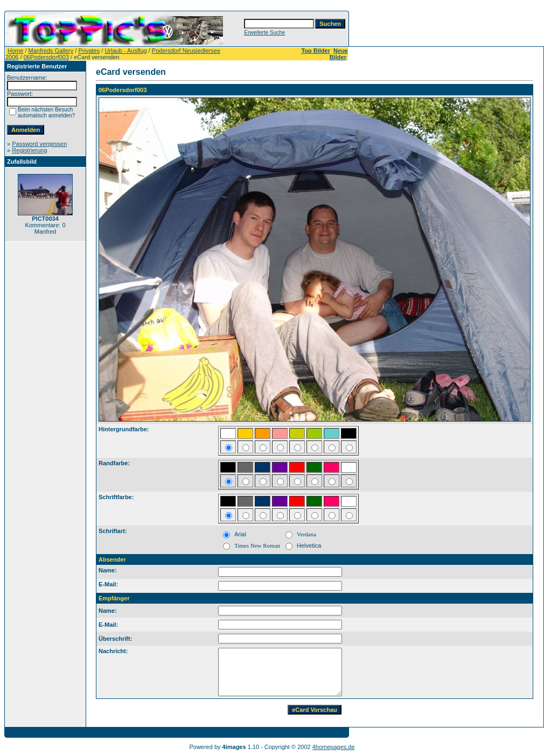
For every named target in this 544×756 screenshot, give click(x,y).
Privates (89, 51)
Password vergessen (39, 144)
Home (15, 51)
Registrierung (29, 150)
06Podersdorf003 (46, 57)
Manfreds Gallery (51, 51)
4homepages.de (334, 747)
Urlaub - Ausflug (125, 51)
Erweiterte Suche (264, 33)
